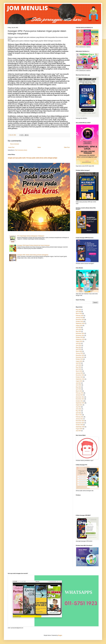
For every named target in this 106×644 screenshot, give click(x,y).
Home (39, 147)
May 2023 (78, 367)
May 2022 (78, 387)
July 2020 (78, 431)
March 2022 (79, 391)
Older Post (67, 147)
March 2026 (79, 314)
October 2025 (79, 322)
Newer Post (11, 147)
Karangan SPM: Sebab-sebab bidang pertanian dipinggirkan (33, 255)
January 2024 (79, 353)
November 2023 (80, 357)
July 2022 (78, 383)
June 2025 (79, 329)
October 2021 (79, 401)
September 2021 (80, 403)
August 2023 (79, 361)
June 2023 (79, 365)
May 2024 (78, 347)
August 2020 (79, 429)
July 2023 (78, 363)
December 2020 (80, 421)
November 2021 (80, 399)
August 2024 (79, 341)
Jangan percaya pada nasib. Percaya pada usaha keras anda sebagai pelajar (33, 158)
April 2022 (78, 389)
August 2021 (79, 405)
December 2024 (80, 333)
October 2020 (79, 425)
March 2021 (79, 415)
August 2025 (79, 326)
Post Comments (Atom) (21, 150)
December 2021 (80, 397)
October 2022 (79, 377)
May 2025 (78, 331)
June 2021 (79, 409)
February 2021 (80, 417)
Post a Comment (15, 144)
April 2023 (78, 369)
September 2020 (80, 427)
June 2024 (79, 345)
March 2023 (79, 371)
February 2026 (80, 316)
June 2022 (79, 385)
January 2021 (79, 419)
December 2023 (80, 355)
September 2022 (80, 379)
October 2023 (79, 359)
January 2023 (79, 373)
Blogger (60, 635)
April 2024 (78, 349)
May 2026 (78, 310)
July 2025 (78, 327)
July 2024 (78, 343)
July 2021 (78, 407)
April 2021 (78, 413)
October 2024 (79, 337)
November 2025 (80, 320)
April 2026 (78, 312)
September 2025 (80, 323)
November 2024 (80, 335)
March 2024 (79, 351)
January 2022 (79, 395)
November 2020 (80, 423)
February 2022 (80, 393)
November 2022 (80, 375)
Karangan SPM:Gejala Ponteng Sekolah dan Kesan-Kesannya (33, 245)
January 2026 (79, 318)
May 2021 (78, 411)
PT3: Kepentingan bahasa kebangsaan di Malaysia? (31, 236)
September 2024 (80, 339)
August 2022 (79, 381)
